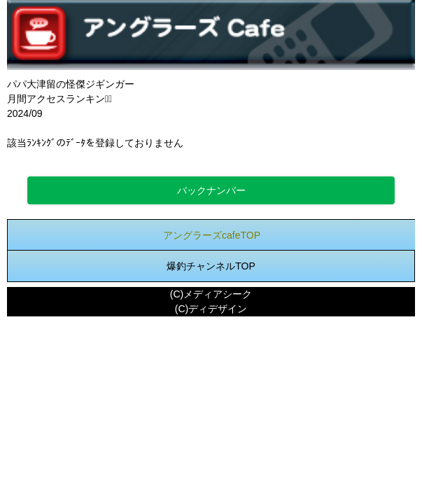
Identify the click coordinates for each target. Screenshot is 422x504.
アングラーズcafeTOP (212, 235)
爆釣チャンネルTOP (211, 266)
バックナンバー (211, 190)
